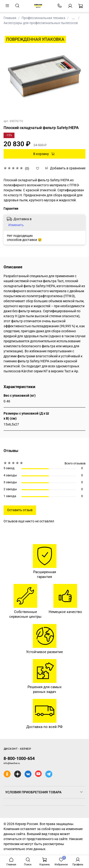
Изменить (16, 225)
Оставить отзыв (20, 510)
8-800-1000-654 (19, 758)
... (73, 18)
